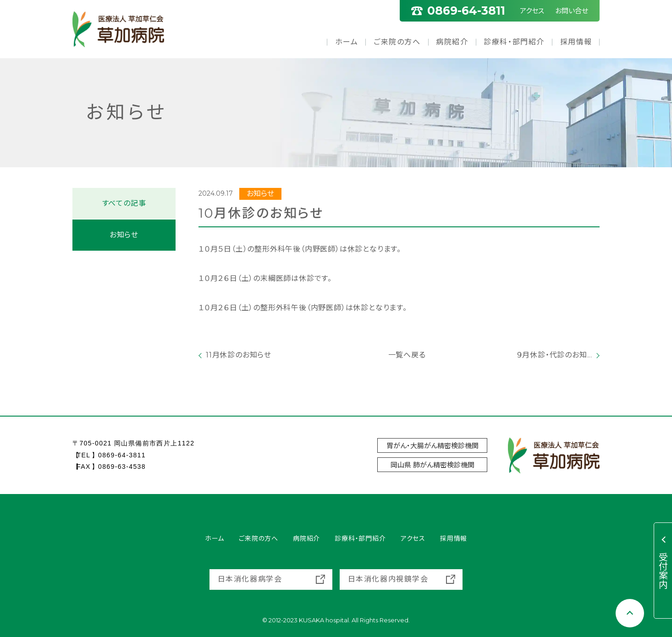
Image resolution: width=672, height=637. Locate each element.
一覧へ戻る (399, 355)
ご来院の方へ (397, 42)
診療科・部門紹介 (514, 42)
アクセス (532, 11)
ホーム (347, 42)
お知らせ (124, 235)
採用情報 (576, 42)
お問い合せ (572, 11)
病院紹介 (452, 42)
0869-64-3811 (122, 455)
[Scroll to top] (630, 613)
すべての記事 (124, 203)
